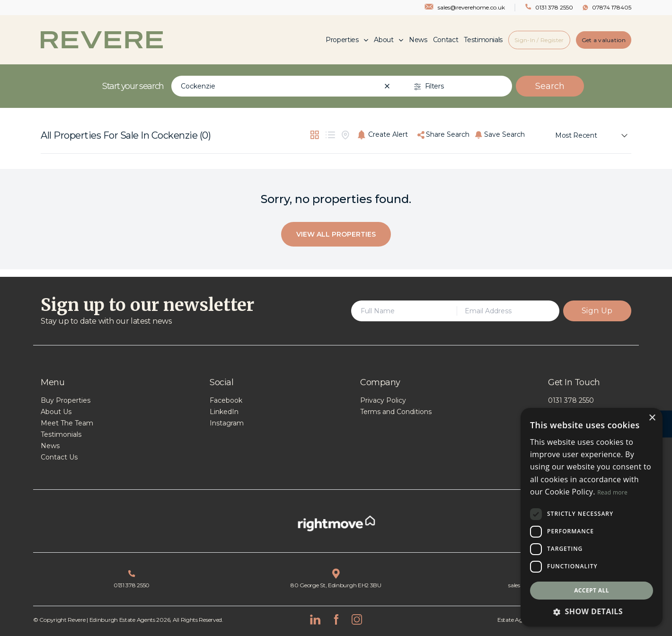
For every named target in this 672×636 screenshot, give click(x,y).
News (418, 40)
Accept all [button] (592, 590)
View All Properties (336, 234)
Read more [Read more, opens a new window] (612, 492)
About (389, 40)
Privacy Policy (383, 400)
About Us (56, 412)
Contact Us (59, 457)
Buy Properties (66, 400)
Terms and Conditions (396, 412)
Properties (347, 40)
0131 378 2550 (571, 400)
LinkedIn (224, 412)
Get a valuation (604, 40)
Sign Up (597, 311)
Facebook (226, 400)
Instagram (227, 423)
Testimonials (483, 40)
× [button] (652, 418)
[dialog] (592, 517)
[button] (592, 611)
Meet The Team (67, 423)
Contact (446, 40)
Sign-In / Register (539, 40)
